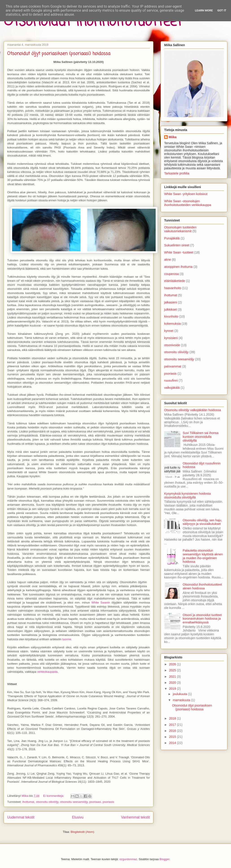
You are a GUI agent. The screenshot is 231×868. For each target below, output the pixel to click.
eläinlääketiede (175, 281)
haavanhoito (173, 288)
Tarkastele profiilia (177, 173)
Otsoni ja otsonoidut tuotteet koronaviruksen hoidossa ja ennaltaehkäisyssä (202, 619)
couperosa (171, 274)
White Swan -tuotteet (179, 252)
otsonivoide (172, 345)
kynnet (169, 331)
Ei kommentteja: (54, 796)
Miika (173, 137)
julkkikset (171, 309)
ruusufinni (171, 380)
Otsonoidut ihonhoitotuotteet (93, 22)
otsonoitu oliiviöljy (47, 802)
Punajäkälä (172, 238)
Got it (222, 10)
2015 (173, 737)
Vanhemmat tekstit (135, 817)
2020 (173, 683)
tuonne (67, 639)
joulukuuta (180, 694)
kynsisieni (171, 338)
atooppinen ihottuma (178, 267)
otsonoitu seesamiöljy (74, 802)
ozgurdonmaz (128, 859)
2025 (173, 670)
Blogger (164, 859)
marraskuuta (182, 700)
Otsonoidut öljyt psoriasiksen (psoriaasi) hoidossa (59, 54)
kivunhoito (171, 316)
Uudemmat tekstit (21, 817)
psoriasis (108, 802)
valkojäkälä (172, 388)
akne (168, 260)
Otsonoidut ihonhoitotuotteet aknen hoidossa (202, 586)
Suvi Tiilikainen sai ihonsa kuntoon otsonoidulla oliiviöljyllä (201, 437)
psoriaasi (95, 802)
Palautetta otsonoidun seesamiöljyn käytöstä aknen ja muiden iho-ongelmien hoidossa (203, 556)
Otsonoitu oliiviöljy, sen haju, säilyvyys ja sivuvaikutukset (203, 522)
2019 (173, 689)
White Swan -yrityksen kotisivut (186, 194)
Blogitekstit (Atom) (82, 832)
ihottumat (28, 802)
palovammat (173, 366)
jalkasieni (171, 302)
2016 (173, 731)
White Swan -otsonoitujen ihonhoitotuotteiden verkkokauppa (188, 203)
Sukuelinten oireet (177, 245)
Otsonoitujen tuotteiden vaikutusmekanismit (180, 229)
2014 (173, 743)
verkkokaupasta (47, 672)
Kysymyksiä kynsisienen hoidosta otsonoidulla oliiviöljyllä (187, 495)
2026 (173, 664)
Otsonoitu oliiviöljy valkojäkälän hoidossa (193, 410)
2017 (173, 725)
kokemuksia (172, 324)
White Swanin (101, 603)
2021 (173, 677)
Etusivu (78, 817)
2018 (173, 718)
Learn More (204, 10)
